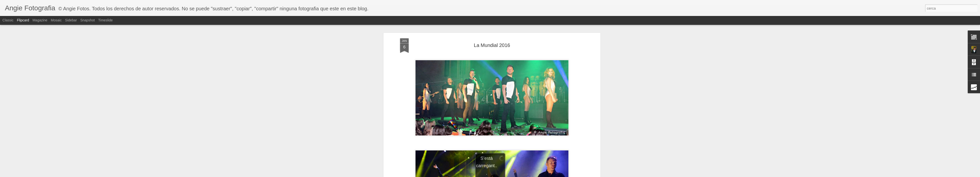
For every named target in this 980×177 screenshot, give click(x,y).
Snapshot (88, 20)
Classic (8, 20)
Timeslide (105, 20)
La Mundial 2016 (492, 45)
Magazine (40, 20)
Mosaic (56, 20)
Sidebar (71, 20)
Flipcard (23, 20)
